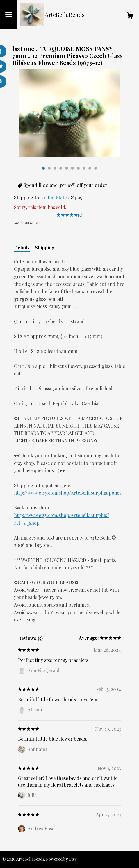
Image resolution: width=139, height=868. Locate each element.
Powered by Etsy (61, 859)
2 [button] (49, 168)
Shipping (45, 248)
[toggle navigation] (9, 15)
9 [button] (90, 168)
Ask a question (27, 223)
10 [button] (96, 168)
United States (54, 197)
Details (22, 248)
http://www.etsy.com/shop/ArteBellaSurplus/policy (68, 493)
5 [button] (67, 168)
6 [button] (72, 168)
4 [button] (61, 168)
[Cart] (130, 16)
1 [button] (43, 168)
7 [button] (78, 168)
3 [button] (55, 168)
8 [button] (84, 168)
